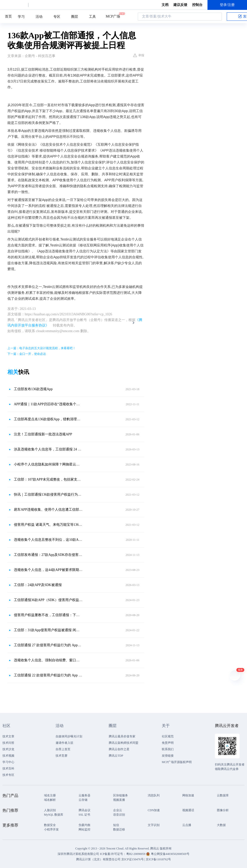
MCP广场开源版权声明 (177, 762)
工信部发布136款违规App (33, 389)
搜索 (217, 17)
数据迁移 (119, 829)
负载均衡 (84, 825)
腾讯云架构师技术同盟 (123, 743)
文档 (165, 5)
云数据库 (223, 795)
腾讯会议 (84, 810)
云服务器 (84, 795)
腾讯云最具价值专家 (122, 736)
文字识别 (154, 825)
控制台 (197, 5)
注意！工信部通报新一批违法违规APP (43, 434)
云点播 (187, 825)
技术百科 (8, 768)
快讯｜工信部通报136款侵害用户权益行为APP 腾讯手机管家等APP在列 (48, 495)
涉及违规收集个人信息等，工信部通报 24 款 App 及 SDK (48, 449)
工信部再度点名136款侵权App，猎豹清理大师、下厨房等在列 (48, 419)
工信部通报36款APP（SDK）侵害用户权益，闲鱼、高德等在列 (48, 600)
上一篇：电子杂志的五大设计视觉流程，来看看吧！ (41, 348)
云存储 (83, 800)
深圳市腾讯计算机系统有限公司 (78, 854)
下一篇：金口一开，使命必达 (27, 354)
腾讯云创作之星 (119, 749)
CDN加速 (154, 810)
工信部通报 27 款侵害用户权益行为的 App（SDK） (48, 645)
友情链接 (168, 756)
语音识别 (119, 815)
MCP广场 (113, 16)
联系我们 (168, 749)
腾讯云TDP (116, 756)
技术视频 (8, 756)
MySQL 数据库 (54, 815)
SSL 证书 (84, 815)
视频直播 (119, 800)
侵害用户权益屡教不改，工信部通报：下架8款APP (48, 615)
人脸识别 (50, 810)
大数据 (221, 825)
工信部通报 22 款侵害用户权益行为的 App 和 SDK (48, 675)
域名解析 (50, 800)
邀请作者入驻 (64, 743)
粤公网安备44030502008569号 (170, 854)
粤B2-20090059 (136, 854)
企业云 (118, 810)
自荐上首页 (63, 749)
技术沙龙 (8, 749)
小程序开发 (51, 829)
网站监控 (84, 829)
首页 (8, 16)
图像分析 (223, 810)
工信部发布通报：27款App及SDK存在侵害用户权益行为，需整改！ (48, 555)
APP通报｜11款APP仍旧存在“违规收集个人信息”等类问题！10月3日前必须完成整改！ (48, 404)
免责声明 (168, 743)
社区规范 (168, 736)
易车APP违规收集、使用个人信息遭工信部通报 (48, 510)
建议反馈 (180, 5)
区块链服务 (121, 795)
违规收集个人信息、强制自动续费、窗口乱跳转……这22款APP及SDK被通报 (48, 660)
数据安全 (50, 825)
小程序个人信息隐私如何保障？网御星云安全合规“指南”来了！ (48, 464)
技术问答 (8, 743)
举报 (139, 55)
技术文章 (8, 736)
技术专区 (8, 775)
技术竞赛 (62, 756)
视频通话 (188, 810)
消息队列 (154, 795)
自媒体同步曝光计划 (69, 736)
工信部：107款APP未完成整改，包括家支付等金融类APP (48, 479)
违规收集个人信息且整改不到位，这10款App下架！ (48, 540)
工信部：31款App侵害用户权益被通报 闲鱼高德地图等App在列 (48, 630)
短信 (116, 825)
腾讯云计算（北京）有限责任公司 (98, 859)
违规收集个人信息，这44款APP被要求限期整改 (48, 570)
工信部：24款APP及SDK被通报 (38, 585)
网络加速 (188, 795)
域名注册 (50, 795)
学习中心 (8, 762)
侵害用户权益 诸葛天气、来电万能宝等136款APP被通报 (48, 525)
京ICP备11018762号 (158, 859)
